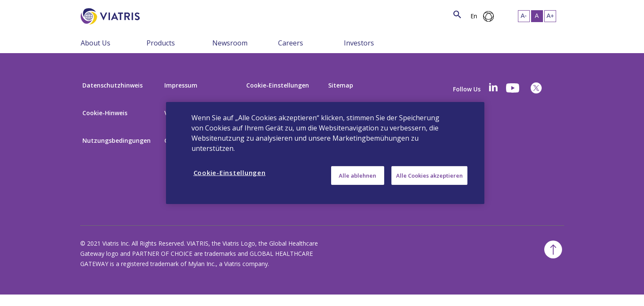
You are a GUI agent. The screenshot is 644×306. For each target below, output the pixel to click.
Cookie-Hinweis (105, 113)
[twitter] (536, 88)
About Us (96, 43)
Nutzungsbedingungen (117, 140)
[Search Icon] (457, 15)
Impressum (181, 85)
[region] (325, 153)
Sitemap (341, 85)
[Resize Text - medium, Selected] (537, 16)
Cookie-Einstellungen (278, 85)
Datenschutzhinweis (112, 85)
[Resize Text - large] (550, 16)
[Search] (155, 15)
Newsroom (230, 43)
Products (161, 43)
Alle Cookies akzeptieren (429, 176)
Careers (291, 43)
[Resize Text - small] (524, 16)
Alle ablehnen (357, 176)
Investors (359, 43)
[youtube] (513, 88)
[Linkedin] (493, 88)
